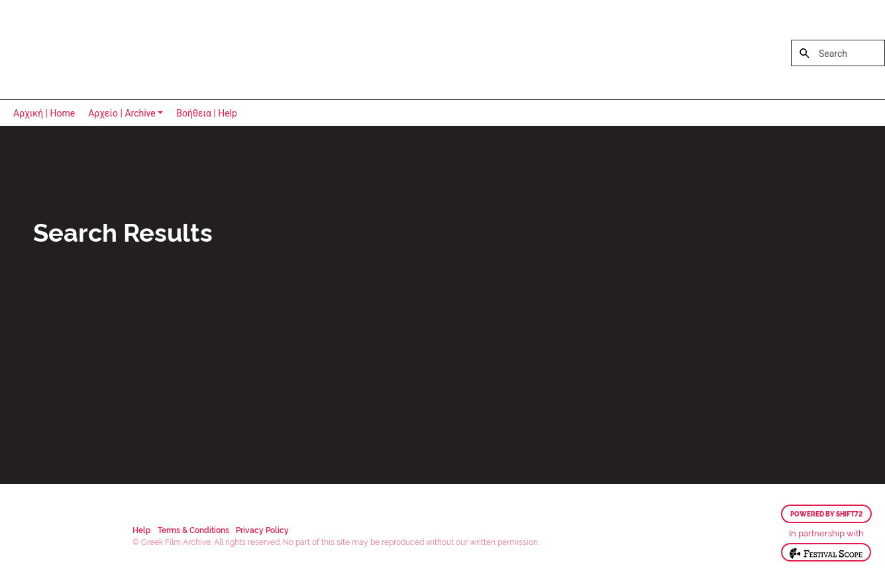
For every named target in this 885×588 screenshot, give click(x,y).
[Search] (838, 53)
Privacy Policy (262, 529)
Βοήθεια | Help (207, 113)
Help (142, 529)
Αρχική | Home (44, 113)
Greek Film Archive (68, 50)
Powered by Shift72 (826, 514)
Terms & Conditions (193, 529)
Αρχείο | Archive (122, 113)
